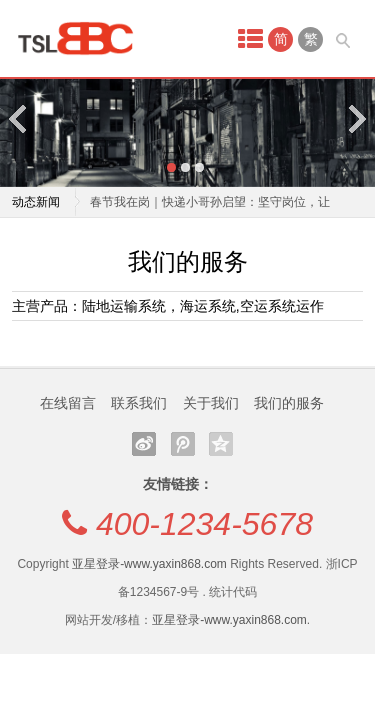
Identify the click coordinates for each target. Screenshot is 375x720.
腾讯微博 (183, 444)
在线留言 (68, 403)
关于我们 (211, 403)
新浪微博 (144, 444)
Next (356, 118)
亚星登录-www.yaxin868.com (149, 564)
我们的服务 (289, 403)
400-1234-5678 (204, 524)
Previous (19, 118)
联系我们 (139, 403)
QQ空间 (221, 444)
